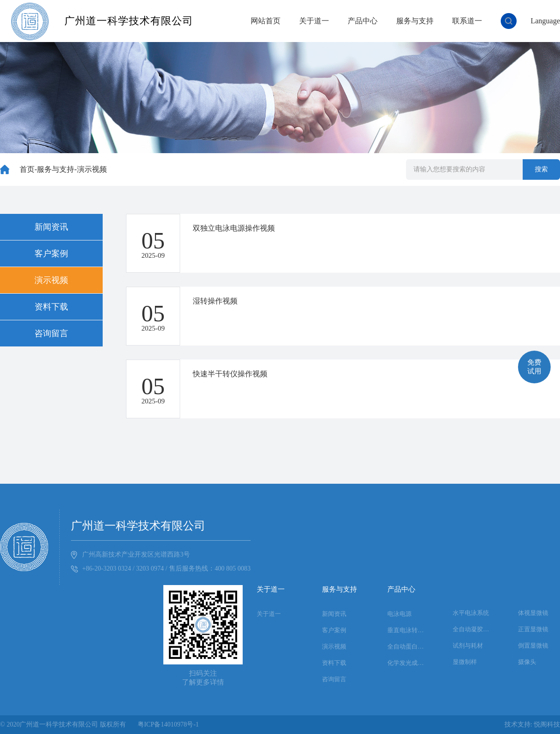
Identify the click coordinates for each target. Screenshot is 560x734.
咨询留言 (51, 333)
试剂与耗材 (468, 646)
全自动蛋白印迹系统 (408, 646)
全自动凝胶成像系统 (474, 629)
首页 (27, 169)
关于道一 (314, 21)
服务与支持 (415, 21)
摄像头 (527, 662)
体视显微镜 (533, 613)
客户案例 (51, 254)
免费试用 (534, 367)
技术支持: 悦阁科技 (532, 724)
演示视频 (92, 169)
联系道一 (467, 21)
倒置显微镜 (533, 646)
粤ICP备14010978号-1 (168, 724)
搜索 (541, 169)
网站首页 (266, 21)
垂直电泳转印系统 (408, 630)
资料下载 (51, 307)
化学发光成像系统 (408, 663)
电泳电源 (399, 614)
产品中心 (363, 21)
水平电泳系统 (471, 613)
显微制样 (465, 662)
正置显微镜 (533, 629)
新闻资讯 (51, 227)
